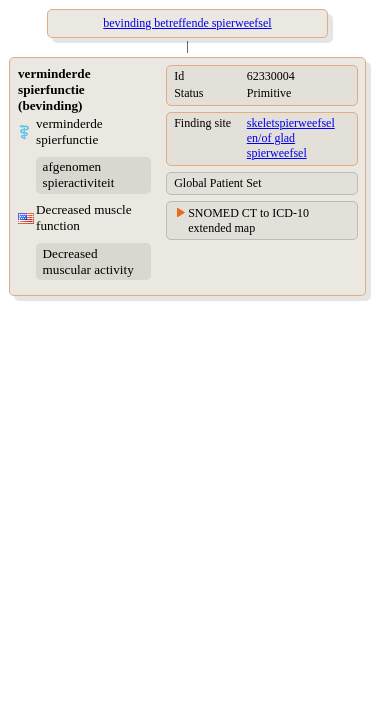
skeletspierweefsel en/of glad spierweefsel (291, 138)
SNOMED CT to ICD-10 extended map (248, 220)
